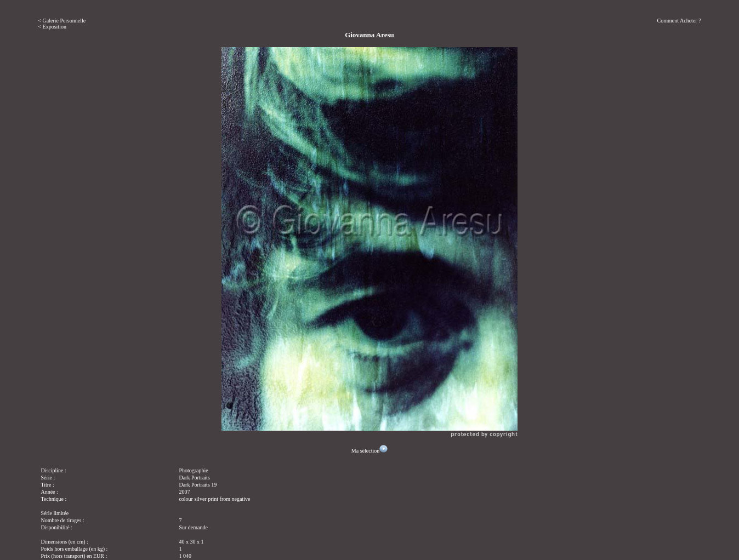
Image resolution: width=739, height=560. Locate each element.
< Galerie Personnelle (62, 21)
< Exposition (52, 27)
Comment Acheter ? (679, 21)
